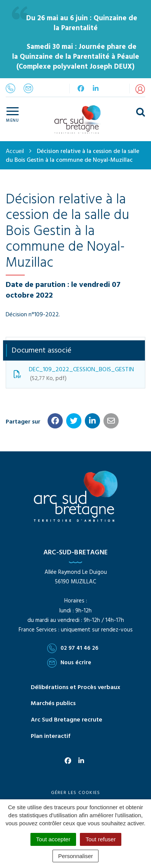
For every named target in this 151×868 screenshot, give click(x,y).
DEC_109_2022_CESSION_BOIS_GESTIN (74, 374)
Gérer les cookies (75, 793)
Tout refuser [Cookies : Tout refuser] (101, 839)
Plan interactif (51, 736)
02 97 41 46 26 (73, 648)
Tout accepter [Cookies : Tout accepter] (53, 839)
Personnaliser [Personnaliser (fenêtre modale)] (76, 856)
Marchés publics (53, 704)
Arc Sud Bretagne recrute (67, 720)
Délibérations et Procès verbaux (75, 688)
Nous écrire (69, 663)
